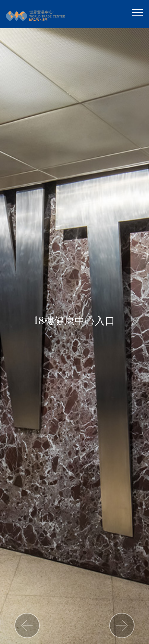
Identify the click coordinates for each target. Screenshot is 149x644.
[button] (27, 625)
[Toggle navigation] (138, 12)
